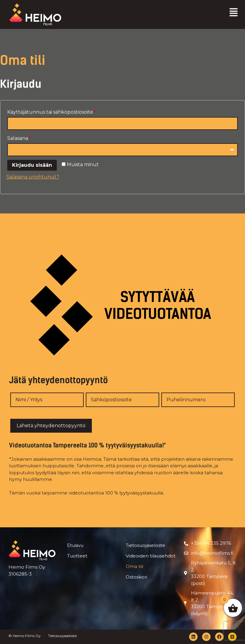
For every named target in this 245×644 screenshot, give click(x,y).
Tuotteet (77, 556)
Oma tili (134, 566)
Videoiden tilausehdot (151, 556)
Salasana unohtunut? (33, 177)
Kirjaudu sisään (32, 165)
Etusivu (75, 545)
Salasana (19, 138)
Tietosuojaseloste (145, 545)
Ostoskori (136, 577)
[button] (234, 12)
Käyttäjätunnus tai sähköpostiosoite (52, 112)
